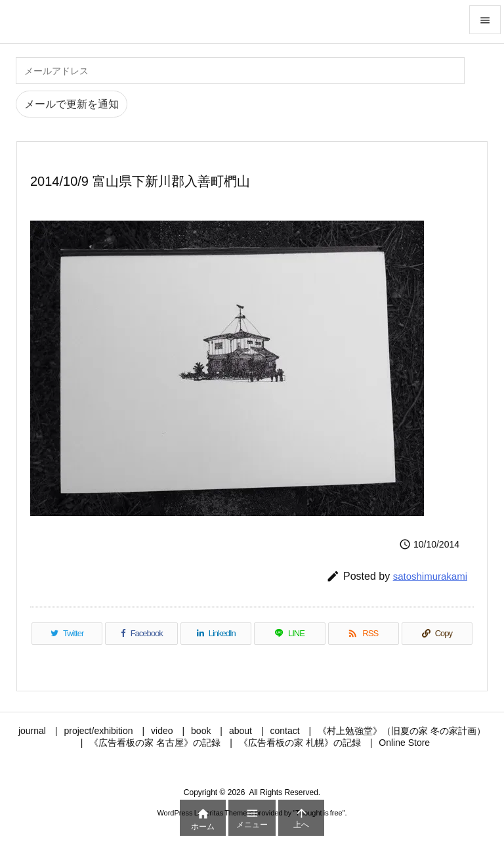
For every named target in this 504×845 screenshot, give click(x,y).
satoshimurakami (430, 576)
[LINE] (289, 634)
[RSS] (364, 634)
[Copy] (437, 634)
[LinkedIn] (216, 634)
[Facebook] (141, 634)
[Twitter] (67, 634)
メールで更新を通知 (72, 104)
